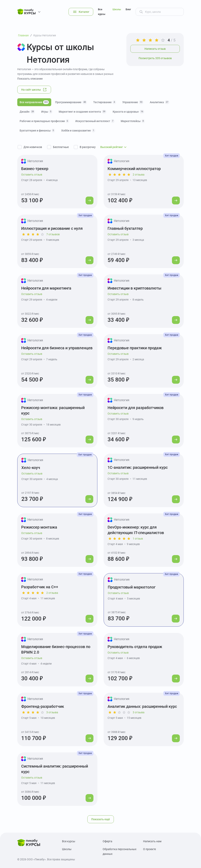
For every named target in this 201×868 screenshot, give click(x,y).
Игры (47, 112)
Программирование (71, 102)
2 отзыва (139, 175)
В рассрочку (88, 147)
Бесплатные (61, 147)
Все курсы (102, 12)
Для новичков (33, 147)
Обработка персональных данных (120, 851)
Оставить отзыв (32, 175)
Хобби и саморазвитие (78, 131)
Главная (23, 35)
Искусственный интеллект (95, 121)
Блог (128, 9)
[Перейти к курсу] (90, 200)
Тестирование (105, 102)
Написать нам (152, 841)
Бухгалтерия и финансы (37, 131)
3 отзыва (52, 712)
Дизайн (27, 112)
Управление (133, 102)
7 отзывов (53, 234)
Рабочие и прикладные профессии (44, 121)
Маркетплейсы (133, 121)
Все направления (34, 102)
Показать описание (30, 79)
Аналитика (160, 102)
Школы (117, 9)
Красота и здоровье (128, 112)
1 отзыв (138, 539)
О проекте (149, 849)
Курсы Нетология (45, 35)
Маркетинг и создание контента (83, 112)
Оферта (107, 841)
